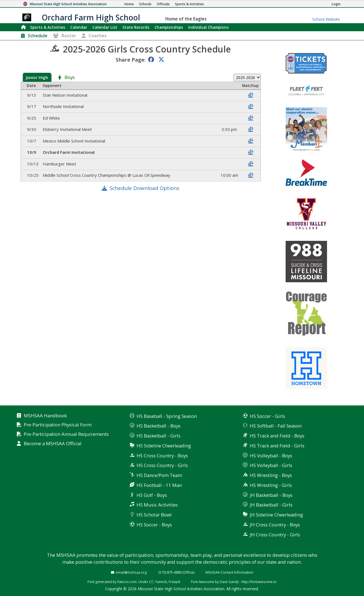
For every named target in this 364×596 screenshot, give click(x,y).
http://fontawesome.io (259, 582)
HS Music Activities (157, 505)
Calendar (79, 27)
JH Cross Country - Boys (275, 525)
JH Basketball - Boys (271, 495)
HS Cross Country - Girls (162, 465)
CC (151, 582)
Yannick (161, 582)
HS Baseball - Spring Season (167, 416)
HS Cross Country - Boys (162, 456)
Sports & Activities (48, 27)
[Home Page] (129, 4)
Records (136, 27)
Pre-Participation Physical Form (58, 425)
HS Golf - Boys (152, 495)
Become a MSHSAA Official (53, 444)
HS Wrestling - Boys (271, 475)
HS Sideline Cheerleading (164, 446)
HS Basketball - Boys (159, 426)
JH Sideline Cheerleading (276, 515)
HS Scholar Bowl (154, 515)
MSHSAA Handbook (45, 416)
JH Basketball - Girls (271, 505)
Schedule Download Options (144, 188)
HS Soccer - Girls (267, 416)
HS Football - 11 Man (159, 485)
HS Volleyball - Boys (271, 456)
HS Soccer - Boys (154, 525)
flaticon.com (127, 582)
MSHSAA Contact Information (229, 572)
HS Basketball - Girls (159, 436)
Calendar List (105, 27)
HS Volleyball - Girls (271, 465)
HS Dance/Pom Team (159, 475)
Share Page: (131, 60)
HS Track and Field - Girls (277, 446)
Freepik (174, 582)
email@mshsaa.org (131, 572)
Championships (169, 27)
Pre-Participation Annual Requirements (66, 434)
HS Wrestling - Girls (271, 485)
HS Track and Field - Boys (277, 436)
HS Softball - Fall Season (276, 426)
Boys (70, 77)
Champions (208, 27)
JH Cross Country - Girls (275, 535)
